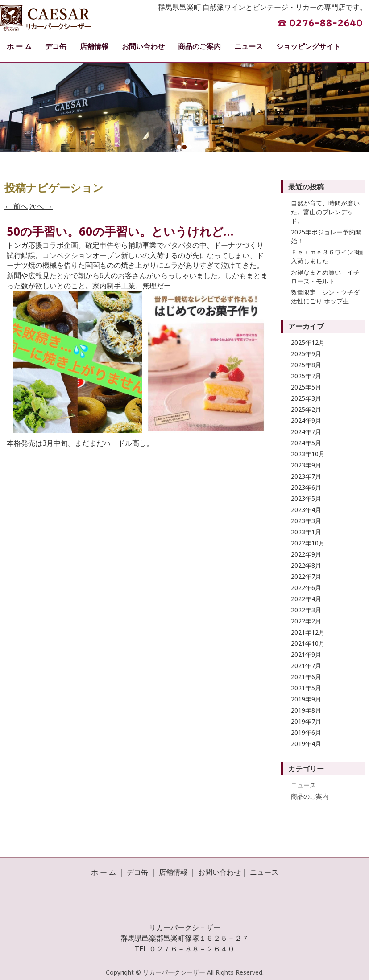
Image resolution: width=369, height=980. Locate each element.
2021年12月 (308, 632)
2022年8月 (306, 565)
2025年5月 (306, 387)
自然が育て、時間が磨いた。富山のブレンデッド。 (325, 212)
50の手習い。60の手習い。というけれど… (120, 231)
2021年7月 (306, 666)
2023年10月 (308, 454)
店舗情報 (94, 46)
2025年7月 (306, 376)
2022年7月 (306, 576)
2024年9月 (306, 420)
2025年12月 (308, 342)
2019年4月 (306, 744)
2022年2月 (306, 621)
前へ (16, 206)
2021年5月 (306, 688)
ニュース (249, 46)
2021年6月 (306, 677)
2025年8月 (306, 365)
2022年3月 (306, 610)
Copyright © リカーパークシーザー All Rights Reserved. (185, 972)
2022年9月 (306, 554)
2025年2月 (306, 409)
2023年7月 (306, 476)
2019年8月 (306, 710)
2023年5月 (306, 498)
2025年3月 (306, 398)
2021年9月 (306, 654)
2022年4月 (306, 599)
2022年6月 (306, 588)
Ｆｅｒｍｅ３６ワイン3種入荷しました (327, 256)
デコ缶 (56, 46)
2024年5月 (306, 443)
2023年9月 (306, 465)
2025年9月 (306, 354)
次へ (41, 206)
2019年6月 (306, 732)
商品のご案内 (199, 46)
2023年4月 (306, 510)
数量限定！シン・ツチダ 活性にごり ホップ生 (325, 297)
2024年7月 (306, 432)
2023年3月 (306, 521)
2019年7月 (306, 721)
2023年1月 (306, 532)
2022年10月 (308, 543)
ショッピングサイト (308, 46)
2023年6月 (306, 487)
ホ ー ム (19, 46)
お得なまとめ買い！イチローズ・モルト (325, 277)
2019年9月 (306, 699)
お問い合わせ (143, 46)
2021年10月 (308, 643)
